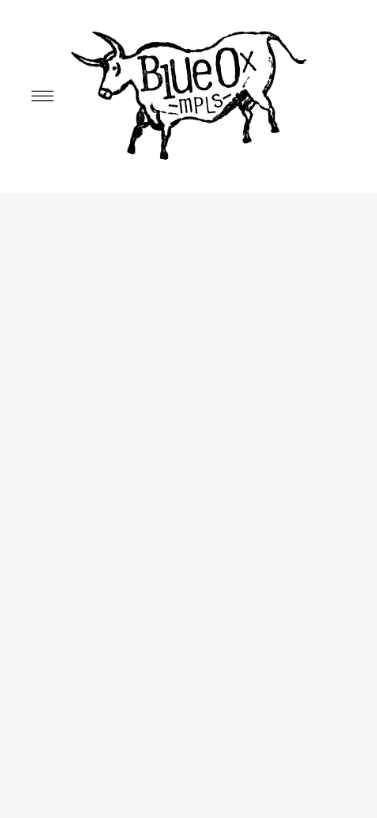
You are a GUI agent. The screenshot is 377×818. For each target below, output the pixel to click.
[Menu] (42, 96)
